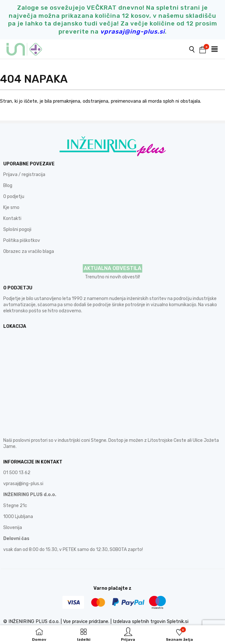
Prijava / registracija (24, 175)
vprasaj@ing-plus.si (23, 484)
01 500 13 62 (17, 473)
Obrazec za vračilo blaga (29, 251)
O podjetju (14, 197)
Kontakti (12, 218)
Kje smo (11, 208)
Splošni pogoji (17, 229)
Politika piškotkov (22, 240)
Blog (8, 186)
